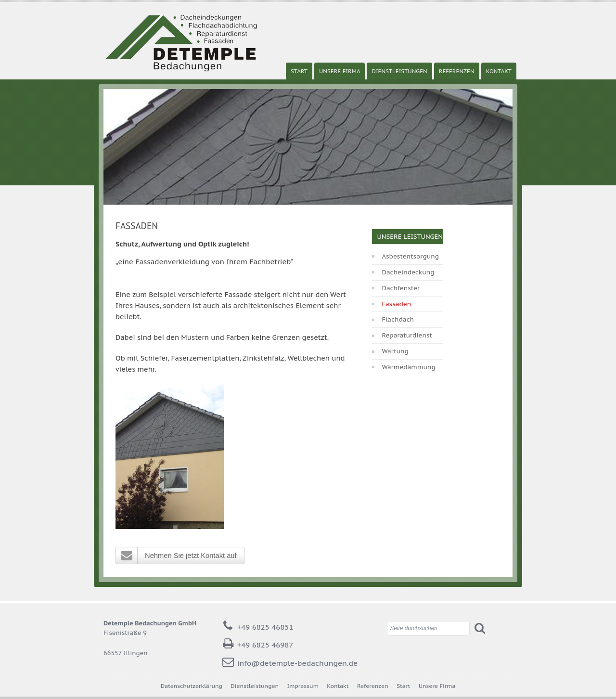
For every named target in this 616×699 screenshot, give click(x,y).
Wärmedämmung (408, 367)
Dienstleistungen (399, 71)
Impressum (303, 686)
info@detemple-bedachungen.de (297, 663)
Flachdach (398, 319)
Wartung (395, 351)
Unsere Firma (340, 71)
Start (299, 71)
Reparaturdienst (407, 335)
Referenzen (457, 71)
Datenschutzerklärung (192, 686)
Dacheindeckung (408, 272)
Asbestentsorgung (410, 256)
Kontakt (499, 71)
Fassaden (396, 304)
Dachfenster (400, 288)
